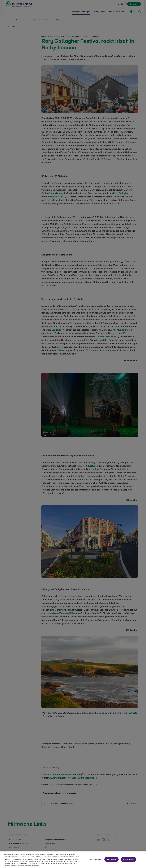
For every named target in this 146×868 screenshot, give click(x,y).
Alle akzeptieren (129, 859)
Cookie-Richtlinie (22, 864)
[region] (73, 860)
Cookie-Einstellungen (95, 859)
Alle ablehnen (112, 859)
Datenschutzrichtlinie (32, 866)
